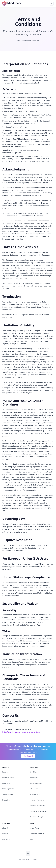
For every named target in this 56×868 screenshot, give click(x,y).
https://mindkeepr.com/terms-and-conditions (21, 732)
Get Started (28, 756)
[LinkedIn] (28, 853)
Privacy (35, 859)
